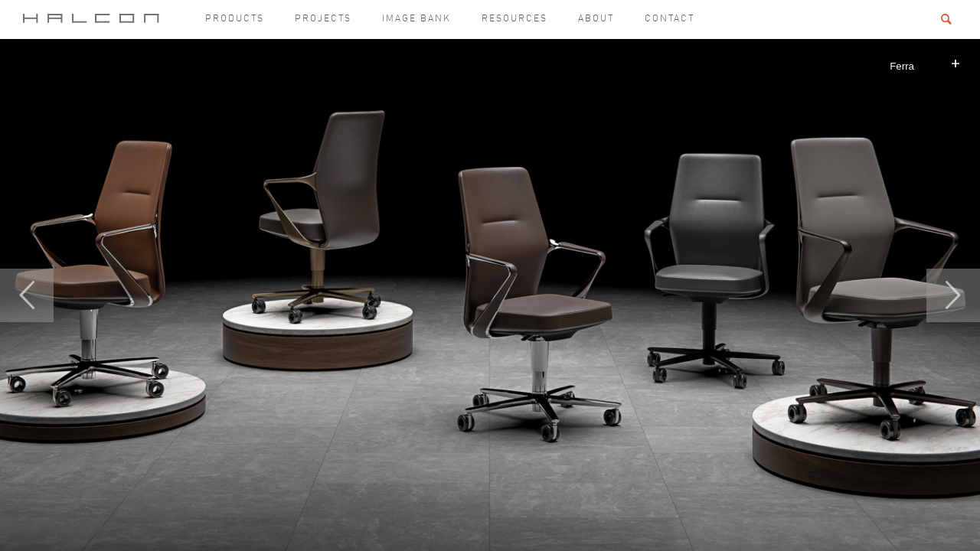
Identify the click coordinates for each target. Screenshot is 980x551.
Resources (514, 19)
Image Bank (416, 19)
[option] (490, 295)
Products (235, 19)
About (596, 19)
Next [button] (953, 295)
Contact (670, 19)
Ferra (902, 66)
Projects (323, 19)
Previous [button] (27, 295)
